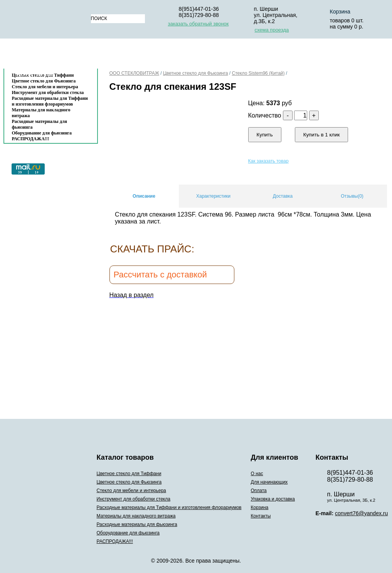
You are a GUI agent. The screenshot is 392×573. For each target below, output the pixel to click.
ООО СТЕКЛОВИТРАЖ (134, 73)
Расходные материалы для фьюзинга (40, 124)
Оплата (209, 55)
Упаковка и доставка (268, 55)
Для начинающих (158, 55)
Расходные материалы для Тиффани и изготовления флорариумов (50, 101)
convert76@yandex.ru (361, 513)
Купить (265, 135)
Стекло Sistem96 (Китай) (258, 73)
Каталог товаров (47, 55)
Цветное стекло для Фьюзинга (196, 73)
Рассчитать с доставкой (160, 275)
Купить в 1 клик (322, 135)
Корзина (329, 55)
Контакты (35, 74)
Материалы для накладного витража (41, 113)
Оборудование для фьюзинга (42, 133)
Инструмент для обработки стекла (48, 92)
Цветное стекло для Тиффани (129, 474)
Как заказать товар (268, 161)
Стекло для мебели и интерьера (45, 87)
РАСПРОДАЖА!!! (31, 139)
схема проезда (272, 30)
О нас (109, 55)
